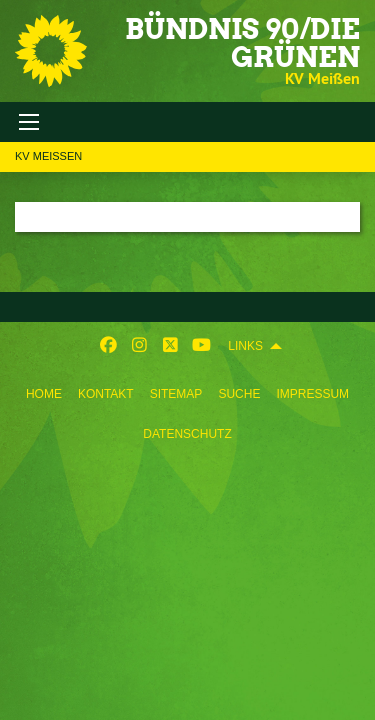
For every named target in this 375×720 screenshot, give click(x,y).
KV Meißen (48, 156)
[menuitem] (44, 390)
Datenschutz (187, 434)
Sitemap (176, 394)
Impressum (312, 394)
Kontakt (106, 394)
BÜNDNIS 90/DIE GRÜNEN (242, 43)
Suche (239, 394)
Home (44, 394)
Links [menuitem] (245, 346)
